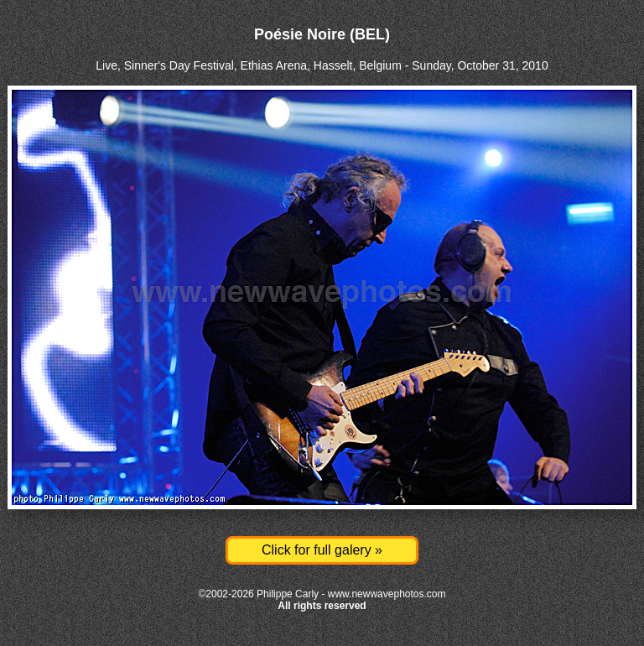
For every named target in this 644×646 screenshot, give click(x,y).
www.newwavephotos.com (387, 594)
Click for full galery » (322, 550)
